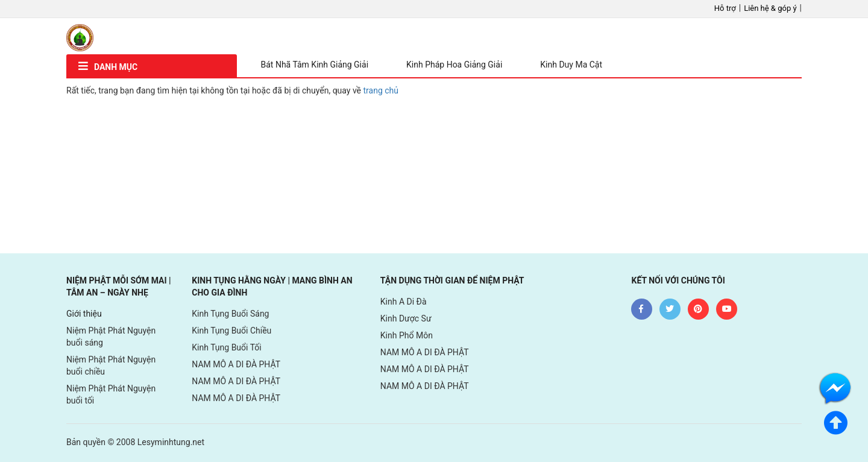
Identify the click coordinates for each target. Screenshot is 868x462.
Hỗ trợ (725, 8)
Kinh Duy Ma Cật (571, 65)
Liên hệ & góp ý (770, 8)
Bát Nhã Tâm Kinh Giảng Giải (315, 65)
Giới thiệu (84, 314)
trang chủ (381, 90)
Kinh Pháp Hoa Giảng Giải (454, 65)
